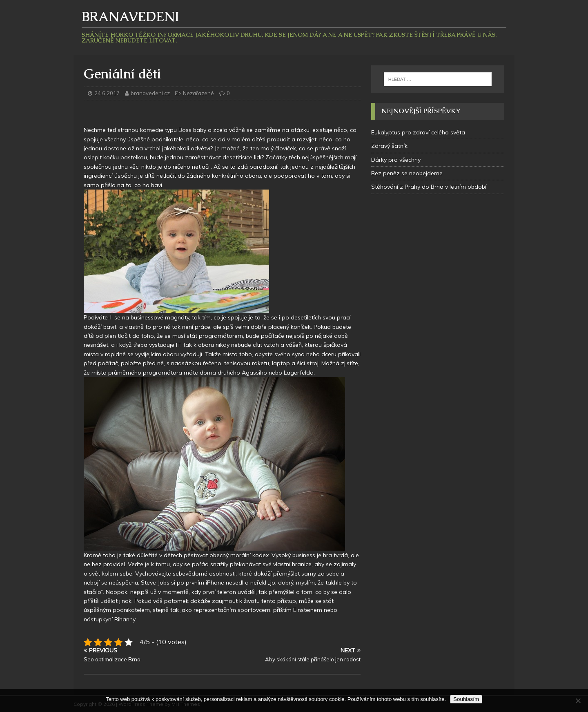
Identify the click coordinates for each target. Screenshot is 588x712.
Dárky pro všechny (396, 160)
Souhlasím (466, 699)
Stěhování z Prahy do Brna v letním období (429, 187)
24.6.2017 (107, 93)
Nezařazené (198, 93)
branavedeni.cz (151, 93)
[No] (578, 701)
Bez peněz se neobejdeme (407, 173)
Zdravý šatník (389, 146)
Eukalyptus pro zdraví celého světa (418, 132)
